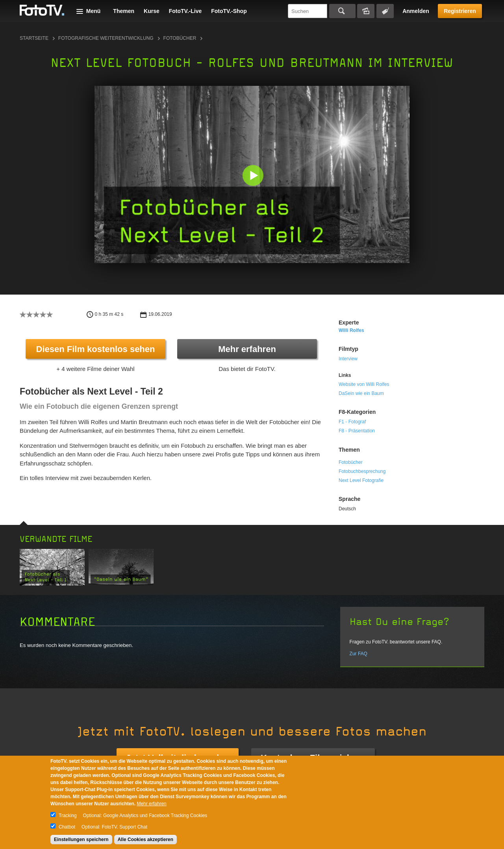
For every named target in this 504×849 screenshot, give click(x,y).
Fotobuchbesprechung (362, 471)
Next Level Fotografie (361, 480)
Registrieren (460, 11)
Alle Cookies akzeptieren (145, 840)
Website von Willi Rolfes (364, 384)
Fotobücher (180, 38)
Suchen (342, 11)
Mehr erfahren (247, 349)
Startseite (34, 38)
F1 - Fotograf (352, 422)
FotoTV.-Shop (229, 11)
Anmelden (416, 11)
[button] (254, 176)
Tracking (68, 816)
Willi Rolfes (351, 330)
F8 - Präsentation (357, 431)
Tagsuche (385, 11)
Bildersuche (366, 11)
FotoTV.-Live (185, 11)
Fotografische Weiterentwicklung (106, 38)
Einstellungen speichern (81, 840)
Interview (348, 359)
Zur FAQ (359, 654)
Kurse (152, 11)
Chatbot (67, 827)
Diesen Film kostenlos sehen (96, 349)
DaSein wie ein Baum (361, 393)
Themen (124, 11)
